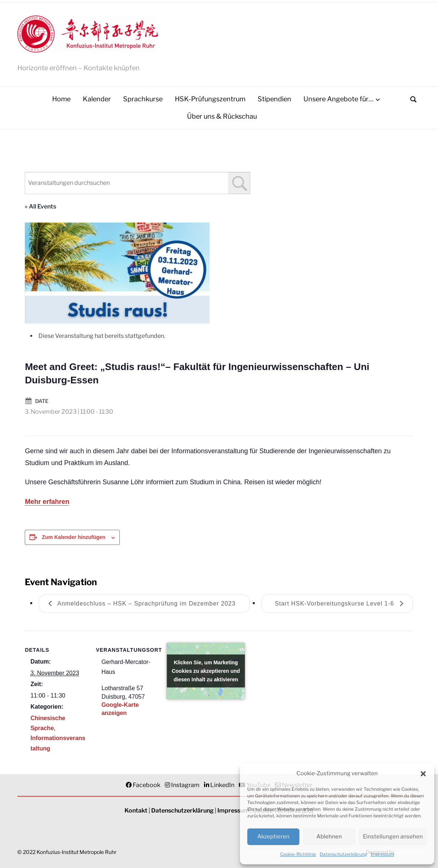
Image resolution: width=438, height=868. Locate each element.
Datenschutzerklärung (343, 854)
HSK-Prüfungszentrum (210, 99)
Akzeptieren (273, 837)
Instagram (185, 785)
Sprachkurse (143, 99)
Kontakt (136, 811)
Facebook (147, 785)
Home (61, 99)
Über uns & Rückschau (222, 117)
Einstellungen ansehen (393, 837)
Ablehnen (329, 837)
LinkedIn (222, 785)
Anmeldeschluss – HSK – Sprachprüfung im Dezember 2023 (145, 603)
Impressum (382, 854)
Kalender (97, 99)
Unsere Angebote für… (338, 99)
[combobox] (137, 183)
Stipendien (274, 99)
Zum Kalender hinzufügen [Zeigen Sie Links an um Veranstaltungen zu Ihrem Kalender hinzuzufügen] (74, 538)
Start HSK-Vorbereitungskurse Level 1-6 (336, 603)
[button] (423, 774)
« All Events (40, 206)
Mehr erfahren (47, 502)
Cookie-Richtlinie (298, 854)
